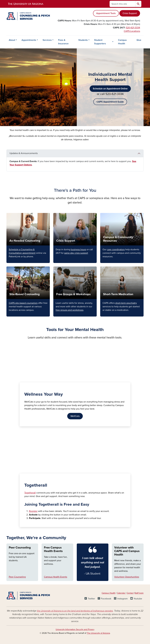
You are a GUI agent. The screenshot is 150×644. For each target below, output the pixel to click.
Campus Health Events (56, 577)
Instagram (122, 599)
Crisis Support (130, 13)
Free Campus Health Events (53, 549)
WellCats (75, 416)
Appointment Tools (106, 13)
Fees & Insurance (63, 42)
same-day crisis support (76, 253)
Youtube (138, 599)
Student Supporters (100, 42)
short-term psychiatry (126, 303)
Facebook (106, 599)
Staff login (139, 593)
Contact (130, 593)
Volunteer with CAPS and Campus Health (127, 551)
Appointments (29, 40)
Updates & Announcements (24, 153)
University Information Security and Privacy (75, 629)
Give (139, 40)
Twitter (91, 599)
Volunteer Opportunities (127, 577)
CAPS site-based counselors (23, 303)
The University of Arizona (98, 633)
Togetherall (30, 493)
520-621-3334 (133, 28)
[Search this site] (122, 4)
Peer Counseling (20, 548)
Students (83, 40)
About (12, 40)
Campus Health (122, 42)
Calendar (121, 593)
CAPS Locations (132, 31)
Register (33, 511)
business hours (79, 250)
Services (47, 40)
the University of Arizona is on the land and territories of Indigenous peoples (75, 611)
